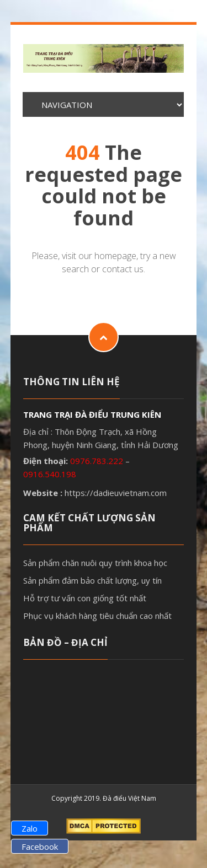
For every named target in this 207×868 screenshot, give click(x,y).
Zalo (30, 828)
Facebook (40, 847)
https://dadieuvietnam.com (116, 493)
